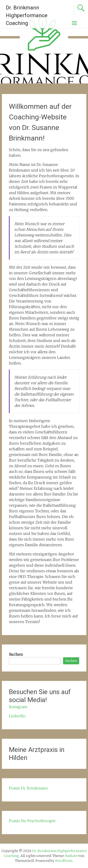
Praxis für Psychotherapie (32, 821)
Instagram (18, 707)
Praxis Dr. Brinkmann (28, 788)
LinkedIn (17, 716)
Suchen (16, 654)
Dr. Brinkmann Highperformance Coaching (27, 15)
